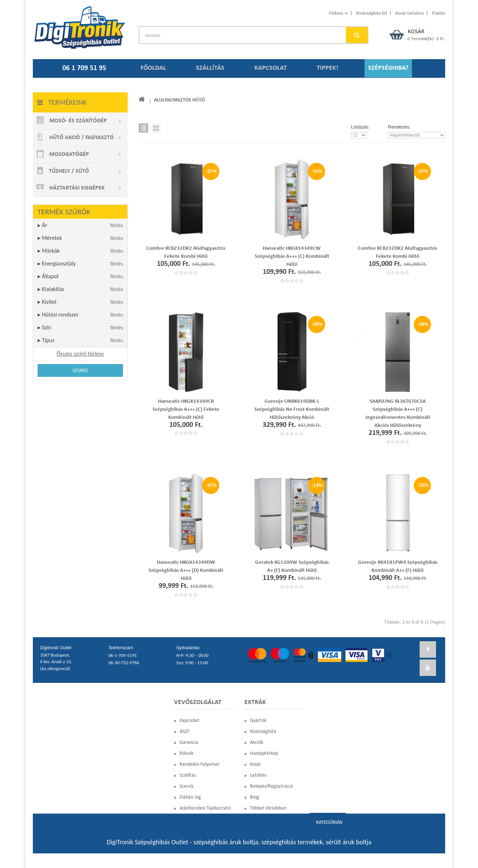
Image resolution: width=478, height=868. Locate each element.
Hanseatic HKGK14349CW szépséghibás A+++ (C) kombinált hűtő (292, 257)
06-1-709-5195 (123, 655)
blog (255, 797)
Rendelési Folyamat (199, 764)
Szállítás (188, 775)
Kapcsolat (189, 721)
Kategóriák (329, 822)
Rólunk (186, 754)
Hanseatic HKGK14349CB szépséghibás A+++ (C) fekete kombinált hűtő (186, 410)
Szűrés (80, 370)
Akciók (257, 743)
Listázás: (360, 127)
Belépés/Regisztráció (271, 786)
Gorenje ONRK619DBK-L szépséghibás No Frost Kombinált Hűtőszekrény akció (292, 410)
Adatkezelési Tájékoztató (205, 808)
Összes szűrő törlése (80, 354)
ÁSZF (184, 732)
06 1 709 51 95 (84, 68)
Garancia (189, 743)
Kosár (256, 764)
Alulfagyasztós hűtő (180, 100)
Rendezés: (399, 127)
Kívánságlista (263, 732)
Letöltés (258, 775)
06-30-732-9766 (124, 663)
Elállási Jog (190, 797)
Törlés (116, 225)
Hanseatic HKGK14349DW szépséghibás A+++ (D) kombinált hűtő (186, 571)
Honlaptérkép (264, 754)
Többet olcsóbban (268, 808)
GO (357, 35)
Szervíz (187, 786)
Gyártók (258, 721)
